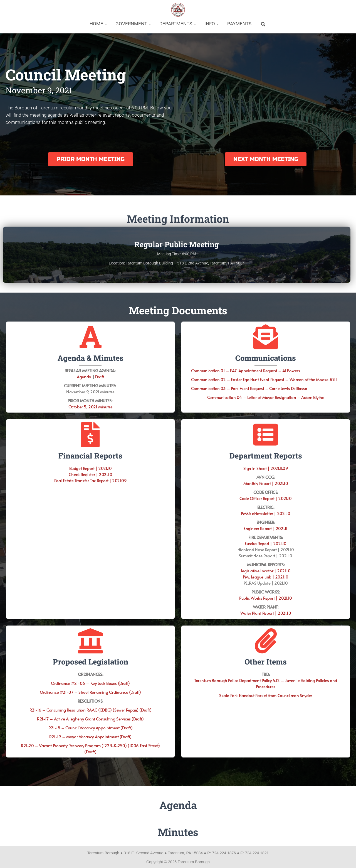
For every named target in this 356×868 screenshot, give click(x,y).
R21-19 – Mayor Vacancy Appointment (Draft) (90, 736)
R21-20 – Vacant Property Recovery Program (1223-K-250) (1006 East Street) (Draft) (90, 748)
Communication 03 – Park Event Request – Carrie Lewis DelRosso (249, 388)
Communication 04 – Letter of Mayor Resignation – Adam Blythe (266, 397)
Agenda (84, 377)
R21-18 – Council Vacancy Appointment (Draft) (90, 728)
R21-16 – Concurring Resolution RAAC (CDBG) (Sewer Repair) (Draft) (91, 710)
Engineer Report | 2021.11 (266, 528)
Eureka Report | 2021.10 (266, 543)
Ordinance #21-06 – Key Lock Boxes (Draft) (90, 683)
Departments (178, 24)
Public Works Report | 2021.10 (265, 598)
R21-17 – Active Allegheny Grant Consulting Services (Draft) (90, 719)
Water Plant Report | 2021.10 (266, 613)
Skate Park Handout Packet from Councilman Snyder (266, 695)
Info (212, 24)
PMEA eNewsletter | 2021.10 (266, 513)
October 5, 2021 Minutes (91, 407)
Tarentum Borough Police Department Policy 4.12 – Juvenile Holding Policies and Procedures (266, 683)
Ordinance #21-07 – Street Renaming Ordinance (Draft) (90, 692)
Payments (239, 24)
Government (133, 24)
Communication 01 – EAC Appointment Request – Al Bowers (245, 370)
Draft (100, 377)
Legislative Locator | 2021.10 (266, 571)
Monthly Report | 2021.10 (266, 483)
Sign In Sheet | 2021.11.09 (266, 468)
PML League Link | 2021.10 (266, 577)
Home (98, 24)
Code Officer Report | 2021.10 (265, 498)
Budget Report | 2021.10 (91, 468)
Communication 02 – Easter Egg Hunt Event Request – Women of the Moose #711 (264, 379)
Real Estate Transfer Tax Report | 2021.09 (91, 480)
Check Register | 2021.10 (90, 474)
